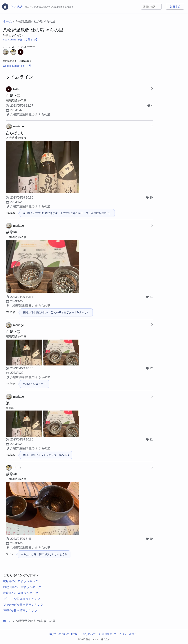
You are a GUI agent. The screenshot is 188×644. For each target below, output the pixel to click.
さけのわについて (59, 634)
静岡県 (22, 101)
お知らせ (76, 634)
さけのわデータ (91, 634)
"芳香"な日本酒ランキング (20, 611)
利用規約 (107, 634)
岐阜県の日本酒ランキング (21, 581)
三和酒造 (12, 237)
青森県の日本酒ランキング (21, 593)
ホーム (7, 21)
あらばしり (15, 133)
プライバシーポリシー (126, 634)
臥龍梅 (11, 232)
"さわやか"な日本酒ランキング (23, 605)
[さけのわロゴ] (37, 7)
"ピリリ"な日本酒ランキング (22, 599)
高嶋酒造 (12, 100)
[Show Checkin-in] (152, 89)
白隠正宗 (13, 96)
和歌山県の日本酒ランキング (22, 587)
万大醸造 (12, 138)
